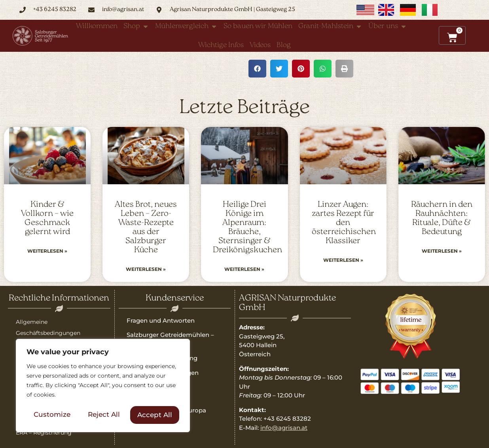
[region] (103, 386)
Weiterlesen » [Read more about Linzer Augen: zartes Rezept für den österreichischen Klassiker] (343, 260)
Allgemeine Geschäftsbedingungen (48, 327)
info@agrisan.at (284, 428)
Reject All (104, 415)
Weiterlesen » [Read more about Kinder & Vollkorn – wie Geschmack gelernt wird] (47, 251)
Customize (52, 415)
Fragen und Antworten (161, 320)
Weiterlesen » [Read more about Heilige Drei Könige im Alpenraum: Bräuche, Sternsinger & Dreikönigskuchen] (244, 269)
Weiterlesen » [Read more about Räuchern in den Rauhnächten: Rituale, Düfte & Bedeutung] (442, 251)
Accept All (155, 415)
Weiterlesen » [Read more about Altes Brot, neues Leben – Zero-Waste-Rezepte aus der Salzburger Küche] (146, 269)
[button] (257, 69)
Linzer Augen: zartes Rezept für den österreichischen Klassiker (344, 223)
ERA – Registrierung (44, 433)
